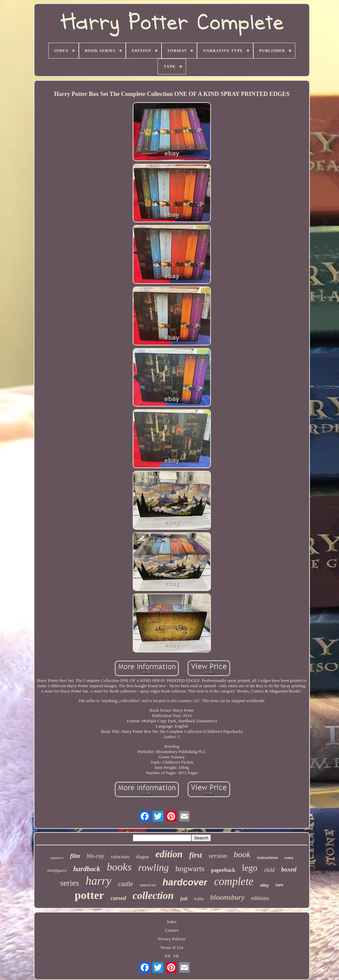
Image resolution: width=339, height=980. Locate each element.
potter (89, 895)
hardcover (185, 882)
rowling (154, 867)
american (148, 885)
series (70, 883)
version (218, 856)
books (119, 867)
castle (125, 884)
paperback (223, 870)
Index (172, 922)
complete (234, 881)
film (75, 856)
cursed (118, 898)
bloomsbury (227, 897)
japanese (57, 858)
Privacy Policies (172, 939)
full (184, 899)
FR (176, 956)
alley (265, 885)
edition (169, 854)
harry (99, 881)
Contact (172, 930)
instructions (267, 858)
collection (153, 895)
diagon (142, 857)
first (196, 855)
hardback (87, 869)
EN (168, 956)
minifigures (57, 870)
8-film (199, 899)
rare (279, 885)
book (242, 854)
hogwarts (190, 869)
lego (250, 868)
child (269, 870)
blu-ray (96, 856)
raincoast (120, 857)
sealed (289, 858)
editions (260, 898)
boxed (289, 869)
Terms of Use (172, 947)
